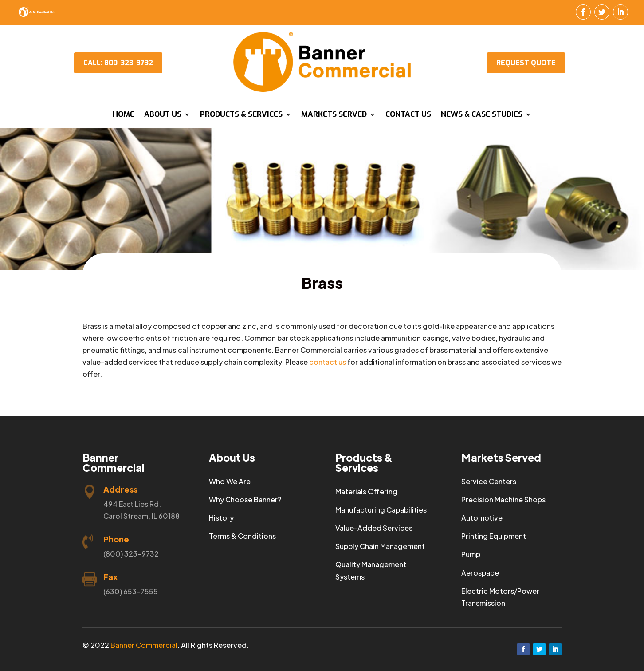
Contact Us (408, 115)
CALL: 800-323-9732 (118, 63)
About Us (163, 115)
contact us (328, 362)
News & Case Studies (482, 115)
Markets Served (334, 115)
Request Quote (526, 63)
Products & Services (241, 115)
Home (124, 115)
